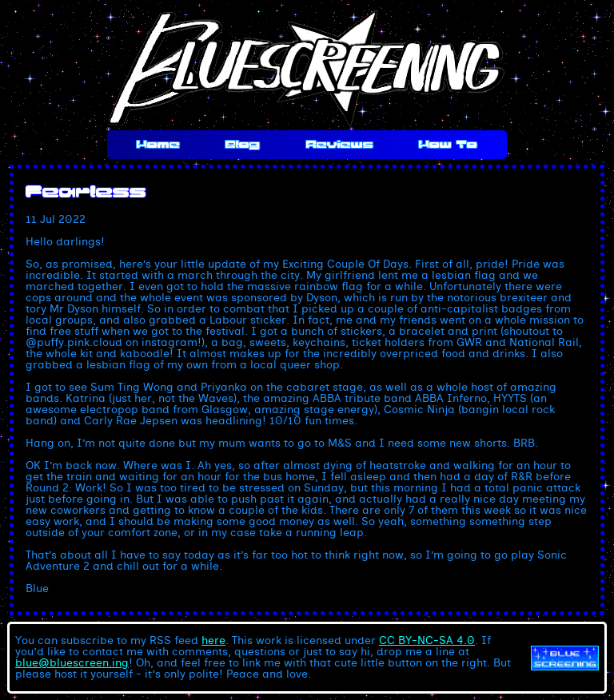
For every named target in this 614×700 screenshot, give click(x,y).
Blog (243, 144)
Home (158, 144)
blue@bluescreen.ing (72, 663)
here (213, 641)
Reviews (340, 144)
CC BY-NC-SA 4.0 (427, 641)
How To (448, 144)
